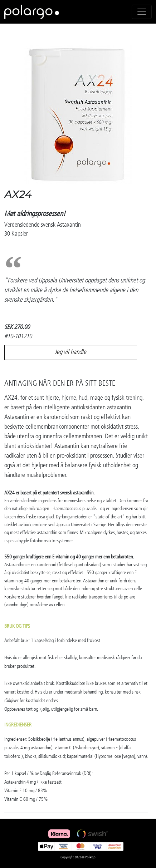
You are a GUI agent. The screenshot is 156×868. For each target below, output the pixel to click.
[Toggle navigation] (142, 12)
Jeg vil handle (70, 352)
